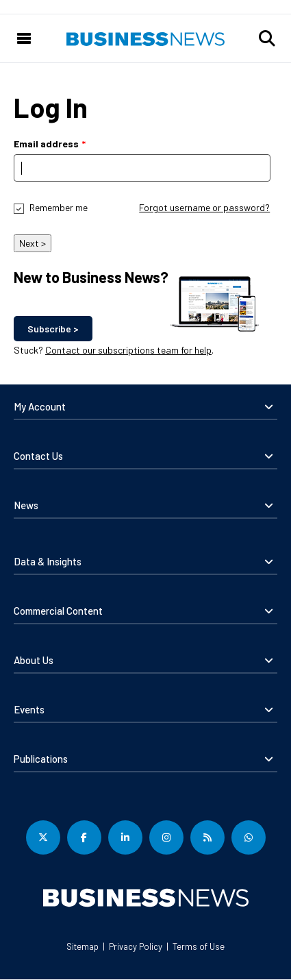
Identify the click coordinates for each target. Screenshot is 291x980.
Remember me (59, 207)
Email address (46, 144)
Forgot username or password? (204, 207)
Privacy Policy (136, 946)
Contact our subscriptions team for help (128, 350)
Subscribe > (53, 329)
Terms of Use (199, 946)
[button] (267, 38)
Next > (33, 243)
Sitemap (83, 946)
